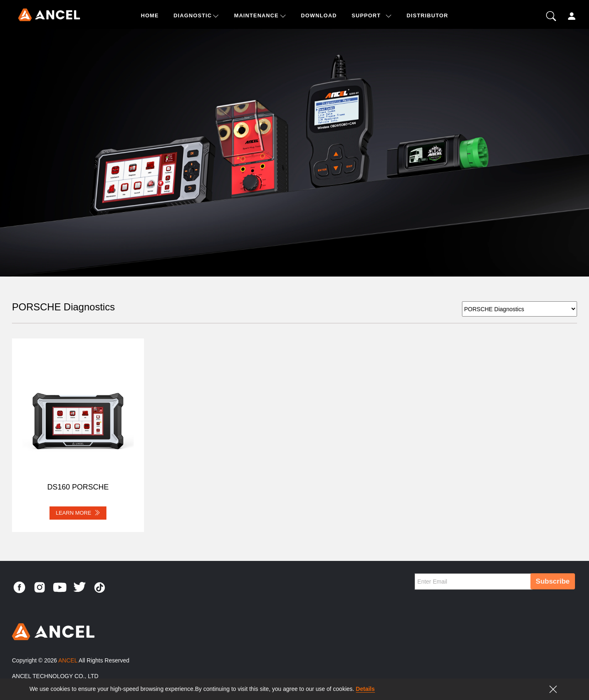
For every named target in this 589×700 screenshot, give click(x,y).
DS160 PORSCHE (78, 487)
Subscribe (553, 581)
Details (365, 689)
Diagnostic (193, 15)
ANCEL (68, 660)
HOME (150, 15)
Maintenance (256, 15)
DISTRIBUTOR (428, 15)
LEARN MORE (78, 513)
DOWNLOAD (319, 15)
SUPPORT (366, 15)
